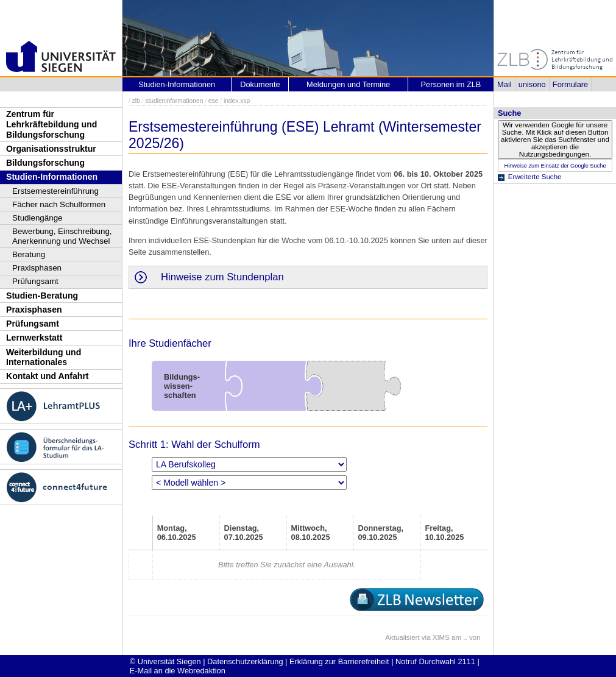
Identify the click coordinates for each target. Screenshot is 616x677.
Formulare (570, 84)
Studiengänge (37, 218)
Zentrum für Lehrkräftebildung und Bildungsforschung (51, 124)
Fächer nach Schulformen (59, 204)
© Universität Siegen (165, 661)
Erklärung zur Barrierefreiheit (339, 661)
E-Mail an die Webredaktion (178, 671)
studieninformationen (174, 101)
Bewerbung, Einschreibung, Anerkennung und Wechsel (62, 236)
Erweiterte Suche (535, 177)
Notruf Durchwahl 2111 (435, 661)
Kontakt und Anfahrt (48, 376)
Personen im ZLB (451, 84)
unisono (532, 84)
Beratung (29, 254)
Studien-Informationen (52, 177)
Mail (504, 84)
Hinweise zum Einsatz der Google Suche (555, 166)
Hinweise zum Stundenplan (222, 277)
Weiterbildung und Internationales (44, 357)
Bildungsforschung (45, 163)
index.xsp (237, 101)
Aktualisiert (402, 637)
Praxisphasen (37, 268)
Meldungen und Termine (348, 84)
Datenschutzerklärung (245, 661)
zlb (136, 101)
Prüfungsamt (35, 281)
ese (214, 101)
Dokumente (260, 84)
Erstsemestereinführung (55, 191)
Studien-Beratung (42, 296)
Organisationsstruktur (51, 149)
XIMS (441, 637)
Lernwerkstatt (34, 338)
